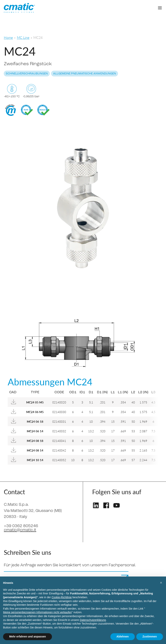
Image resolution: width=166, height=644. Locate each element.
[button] (161, 583)
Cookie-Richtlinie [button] (62, 597)
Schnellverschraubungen (27, 74)
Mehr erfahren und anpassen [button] (28, 637)
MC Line (23, 37)
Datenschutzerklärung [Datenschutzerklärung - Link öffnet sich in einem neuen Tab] (93, 620)
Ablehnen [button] (123, 637)
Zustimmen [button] (150, 637)
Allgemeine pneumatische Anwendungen (85, 74)
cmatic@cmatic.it (20, 530)
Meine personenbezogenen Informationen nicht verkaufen (37, 612)
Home (8, 37)
